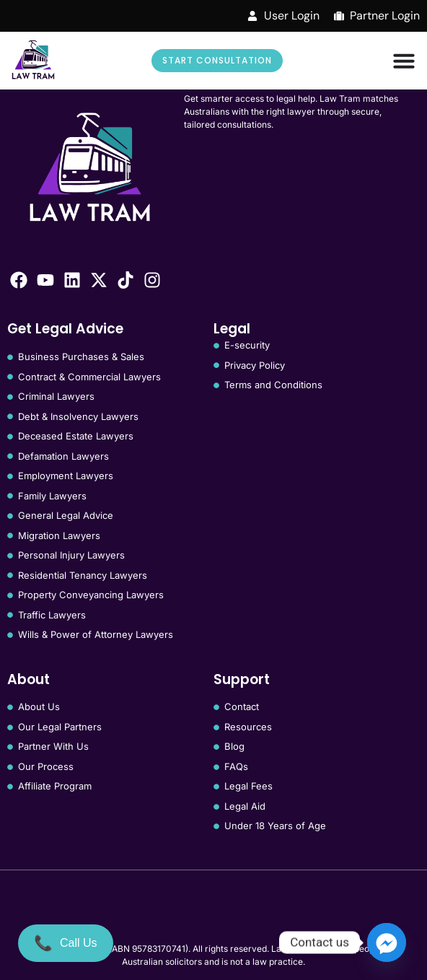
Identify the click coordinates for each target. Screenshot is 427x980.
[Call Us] (66, 943)
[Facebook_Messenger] (387, 942)
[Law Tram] (33, 60)
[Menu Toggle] (404, 61)
